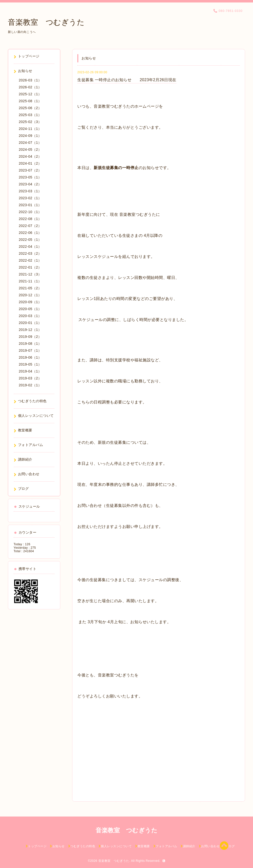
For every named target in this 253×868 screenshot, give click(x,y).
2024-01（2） (30, 163)
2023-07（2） (30, 170)
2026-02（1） (30, 87)
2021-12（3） (30, 274)
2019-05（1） (30, 364)
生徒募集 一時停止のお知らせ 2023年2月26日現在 (127, 80)
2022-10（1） (30, 212)
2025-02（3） (30, 122)
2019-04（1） (30, 371)
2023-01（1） (30, 205)
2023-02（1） (30, 198)
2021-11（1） (30, 281)
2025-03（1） (30, 115)
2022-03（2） (30, 253)
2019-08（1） (30, 344)
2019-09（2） (30, 337)
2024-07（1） (30, 143)
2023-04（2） (30, 184)
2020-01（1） (30, 323)
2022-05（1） (30, 240)
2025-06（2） (30, 108)
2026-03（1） (30, 80)
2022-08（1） (30, 219)
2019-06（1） (30, 357)
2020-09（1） (30, 302)
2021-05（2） (30, 288)
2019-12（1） (30, 330)
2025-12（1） (30, 94)
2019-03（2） (30, 378)
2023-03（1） (30, 191)
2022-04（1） (30, 247)
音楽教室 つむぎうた (46, 22)
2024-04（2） (30, 156)
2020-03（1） (30, 316)
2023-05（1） (30, 177)
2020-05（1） (30, 309)
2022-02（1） (30, 260)
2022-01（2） (30, 267)
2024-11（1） (30, 129)
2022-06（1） (30, 233)
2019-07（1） (30, 350)
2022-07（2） (30, 226)
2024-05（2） (30, 149)
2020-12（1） (30, 295)
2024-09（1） (30, 136)
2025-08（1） (30, 101)
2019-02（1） (30, 385)
